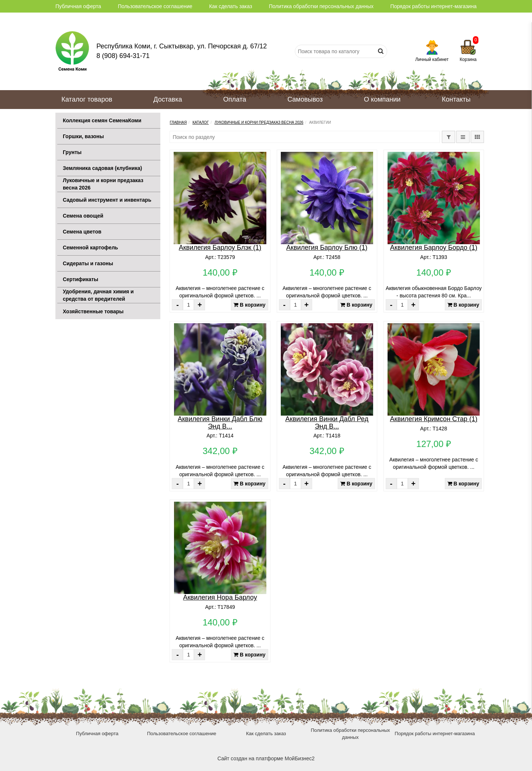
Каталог (201, 122)
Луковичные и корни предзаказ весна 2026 (259, 122)
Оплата (235, 99)
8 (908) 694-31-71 (123, 56)
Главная (178, 122)
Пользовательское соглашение (155, 6)
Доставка (168, 99)
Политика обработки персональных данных (321, 6)
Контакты (456, 99)
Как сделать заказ (231, 6)
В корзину (249, 305)
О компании (382, 99)
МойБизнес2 (299, 758)
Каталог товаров (87, 99)
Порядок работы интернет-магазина (433, 6)
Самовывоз (305, 99)
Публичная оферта (78, 6)
